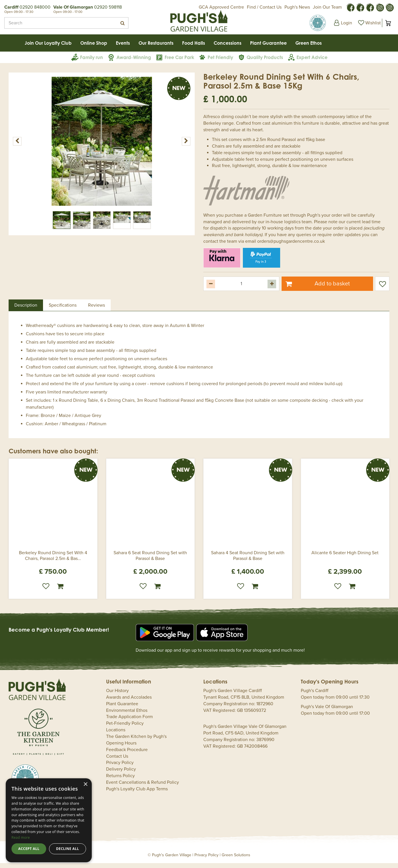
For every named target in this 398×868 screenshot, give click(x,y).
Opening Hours (121, 748)
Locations (116, 735)
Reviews (96, 310)
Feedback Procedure (127, 755)
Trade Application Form (129, 722)
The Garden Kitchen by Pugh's (136, 741)
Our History (117, 695)
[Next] (186, 146)
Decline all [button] (68, 849)
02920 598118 (108, 7)
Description (26, 310)
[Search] (66, 23)
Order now (60, 591)
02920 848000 (35, 7)
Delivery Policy (121, 774)
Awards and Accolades (129, 702)
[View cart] (388, 23)
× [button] (85, 784)
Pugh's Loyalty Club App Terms (137, 794)
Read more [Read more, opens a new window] (21, 837)
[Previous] (17, 146)
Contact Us (117, 761)
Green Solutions (236, 860)
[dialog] (49, 820)
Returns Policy (120, 781)
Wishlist (46, 591)
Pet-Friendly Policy (125, 728)
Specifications (63, 310)
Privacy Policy (120, 768)
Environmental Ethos (127, 715)
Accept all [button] (29, 849)
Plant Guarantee (122, 709)
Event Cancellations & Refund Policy (143, 787)
